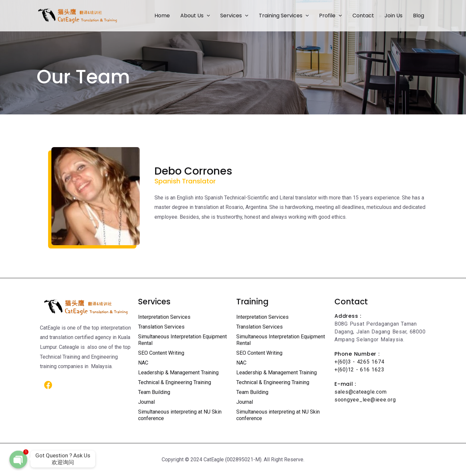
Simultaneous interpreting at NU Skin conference (180, 415)
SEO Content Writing (161, 353)
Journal (146, 402)
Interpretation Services (164, 317)
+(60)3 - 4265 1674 (359, 362)
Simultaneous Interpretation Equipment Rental (182, 340)
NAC (143, 363)
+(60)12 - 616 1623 (359, 370)
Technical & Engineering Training (175, 382)
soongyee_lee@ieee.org (365, 400)
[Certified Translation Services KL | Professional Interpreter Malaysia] (78, 15)
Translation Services (161, 327)
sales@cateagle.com (360, 392)
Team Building (154, 392)
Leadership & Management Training (178, 373)
